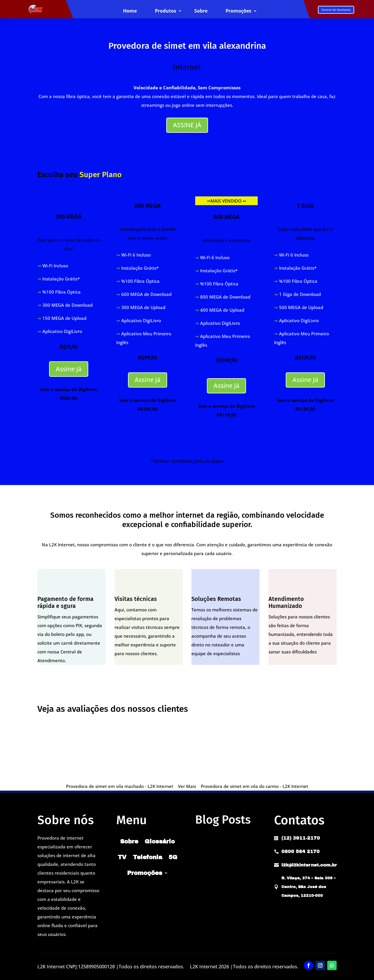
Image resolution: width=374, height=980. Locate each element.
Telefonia (148, 857)
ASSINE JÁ (187, 125)
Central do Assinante (336, 10)
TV (122, 857)
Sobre (201, 11)
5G (173, 857)
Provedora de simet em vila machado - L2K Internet (120, 786)
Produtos (166, 11)
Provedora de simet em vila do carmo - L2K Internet (254, 786)
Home (130, 11)
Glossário (160, 841)
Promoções (238, 11)
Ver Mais (187, 786)
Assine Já (69, 369)
